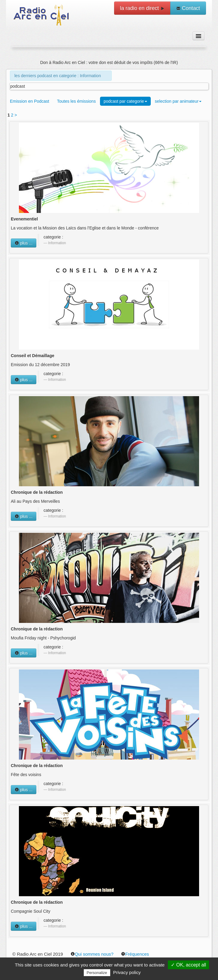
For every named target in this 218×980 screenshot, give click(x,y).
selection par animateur (178, 101)
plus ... (24, 243)
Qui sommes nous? (92, 954)
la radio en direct (142, 8)
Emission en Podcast (30, 101)
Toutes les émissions (76, 101)
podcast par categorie (125, 101)
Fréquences (135, 954)
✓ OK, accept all (188, 965)
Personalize (97, 973)
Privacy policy (127, 972)
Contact (188, 8)
